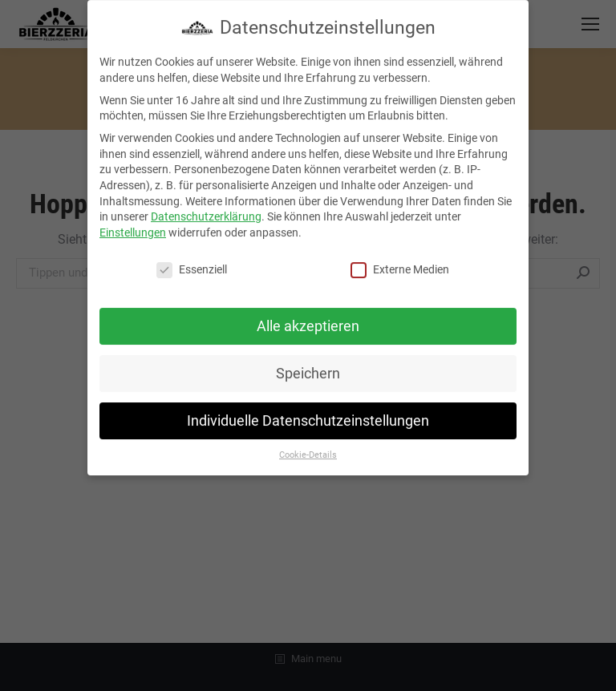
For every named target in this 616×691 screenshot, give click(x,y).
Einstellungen (133, 226)
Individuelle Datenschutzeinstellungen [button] (308, 414)
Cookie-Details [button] (308, 449)
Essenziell (192, 263)
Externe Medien (400, 263)
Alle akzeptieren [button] (308, 320)
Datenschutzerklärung (206, 210)
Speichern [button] (308, 367)
